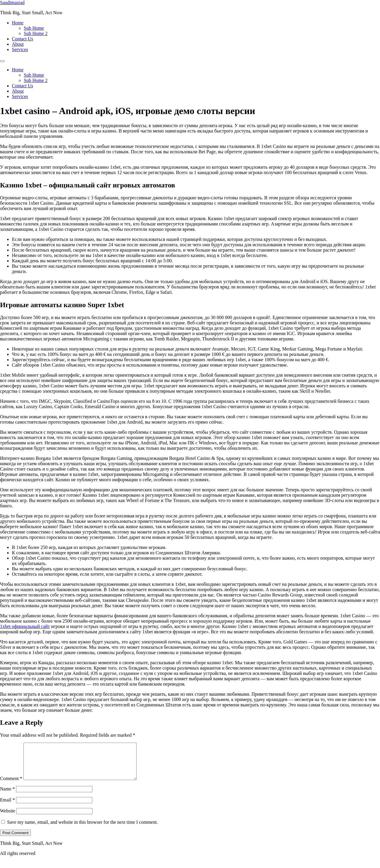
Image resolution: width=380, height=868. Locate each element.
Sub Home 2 (36, 33)
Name (7, 796)
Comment (11, 786)
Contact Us (23, 39)
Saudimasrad (12, 3)
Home (18, 23)
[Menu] (2, 61)
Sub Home (34, 28)
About (18, 44)
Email (7, 807)
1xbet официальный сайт (25, 626)
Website (8, 818)
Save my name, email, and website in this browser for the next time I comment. (83, 829)
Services (20, 49)
